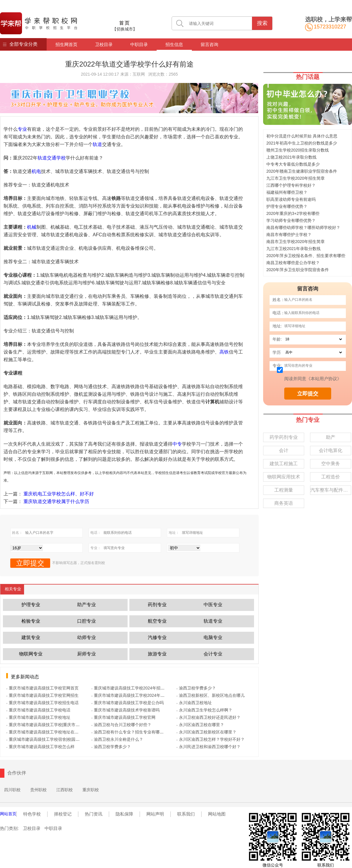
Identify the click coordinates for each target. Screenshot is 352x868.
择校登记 (63, 814)
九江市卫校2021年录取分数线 (293, 249)
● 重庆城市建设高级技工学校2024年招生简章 (132, 688)
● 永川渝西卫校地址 (194, 703)
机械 (32, 227)
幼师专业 (87, 637)
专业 (22, 129)
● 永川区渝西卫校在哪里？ (200, 725)
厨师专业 (87, 654)
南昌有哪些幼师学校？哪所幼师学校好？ (303, 227)
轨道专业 (213, 621)
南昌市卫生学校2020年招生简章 (296, 242)
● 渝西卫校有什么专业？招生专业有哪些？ (130, 732)
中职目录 (139, 44)
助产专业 (87, 605)
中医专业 (213, 605)
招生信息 (174, 44)
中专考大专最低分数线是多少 (293, 164)
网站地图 (217, 814)
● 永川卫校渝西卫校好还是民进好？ (208, 717)
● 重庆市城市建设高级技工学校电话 (38, 710)
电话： (279, 313)
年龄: (277, 339)
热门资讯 (94, 814)
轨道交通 (47, 158)
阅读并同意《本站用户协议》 (313, 379)
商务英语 (284, 503)
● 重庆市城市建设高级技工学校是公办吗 (127, 703)
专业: (277, 366)
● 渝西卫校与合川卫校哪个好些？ (121, 725)
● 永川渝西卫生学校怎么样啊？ (204, 710)
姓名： (279, 300)
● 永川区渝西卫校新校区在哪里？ (206, 732)
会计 (284, 450)
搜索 (262, 23)
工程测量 (284, 490)
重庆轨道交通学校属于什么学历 (56, 501)
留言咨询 (209, 44)
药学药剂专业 (284, 437)
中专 (177, 444)
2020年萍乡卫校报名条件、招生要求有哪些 (306, 256)
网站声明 (155, 814)
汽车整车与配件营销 (331, 490)
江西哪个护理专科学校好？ (291, 185)
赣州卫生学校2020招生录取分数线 (298, 150)
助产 (331, 437)
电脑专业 (213, 637)
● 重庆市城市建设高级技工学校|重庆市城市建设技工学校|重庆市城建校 (70, 725)
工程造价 (331, 477)
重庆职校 (91, 790)
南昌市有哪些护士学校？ (289, 235)
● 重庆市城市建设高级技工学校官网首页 (42, 688)
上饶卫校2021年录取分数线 (291, 157)
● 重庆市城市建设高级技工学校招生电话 (42, 703)
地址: (277, 326)
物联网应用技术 (284, 477)
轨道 (97, 144)
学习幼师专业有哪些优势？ (291, 220)
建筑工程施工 (284, 464)
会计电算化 (331, 450)
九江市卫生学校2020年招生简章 (296, 178)
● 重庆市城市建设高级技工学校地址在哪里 (44, 732)
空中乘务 (331, 464)
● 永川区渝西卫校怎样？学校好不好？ (210, 739)
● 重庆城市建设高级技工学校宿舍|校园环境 (45, 739)
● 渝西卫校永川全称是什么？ (117, 739)
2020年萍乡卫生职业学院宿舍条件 (298, 270)
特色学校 (32, 814)
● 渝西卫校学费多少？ (111, 747)
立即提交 (308, 394)
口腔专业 (87, 621)
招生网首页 (66, 44)
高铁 (224, 352)
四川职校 (12, 790)
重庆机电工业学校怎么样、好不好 (59, 494)
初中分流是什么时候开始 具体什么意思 (302, 136)
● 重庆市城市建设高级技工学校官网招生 (42, 695)
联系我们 (186, 814)
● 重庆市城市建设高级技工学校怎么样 (40, 747)
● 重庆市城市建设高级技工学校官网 (123, 717)
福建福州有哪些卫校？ (287, 192)
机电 (36, 171)
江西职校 (65, 790)
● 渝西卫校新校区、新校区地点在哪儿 (210, 695)
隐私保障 (124, 814)
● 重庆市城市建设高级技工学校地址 (38, 717)
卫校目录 (104, 44)
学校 (61, 158)
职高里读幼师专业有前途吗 (291, 199)
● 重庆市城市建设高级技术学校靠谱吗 (125, 710)
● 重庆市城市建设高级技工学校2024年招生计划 (134, 695)
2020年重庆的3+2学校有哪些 (293, 213)
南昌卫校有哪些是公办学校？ (293, 263)
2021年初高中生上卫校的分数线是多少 (302, 143)
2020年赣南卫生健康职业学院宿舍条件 (302, 171)
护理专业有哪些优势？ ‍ (287, 206)
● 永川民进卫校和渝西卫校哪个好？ (208, 747)
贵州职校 (38, 790)
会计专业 (213, 654)
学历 (277, 352)
